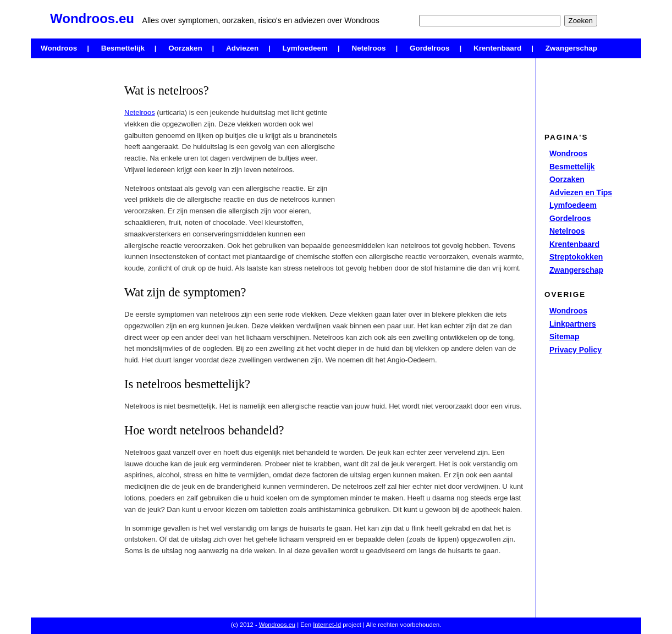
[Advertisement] (75, 228)
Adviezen (242, 48)
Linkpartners (573, 324)
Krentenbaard (497, 48)
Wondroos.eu (277, 625)
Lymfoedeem (305, 48)
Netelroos (369, 48)
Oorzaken (185, 48)
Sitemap (564, 337)
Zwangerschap (571, 48)
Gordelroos (429, 48)
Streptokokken (576, 257)
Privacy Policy (575, 350)
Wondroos (59, 48)
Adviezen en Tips (581, 192)
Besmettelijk (123, 48)
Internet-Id (327, 625)
